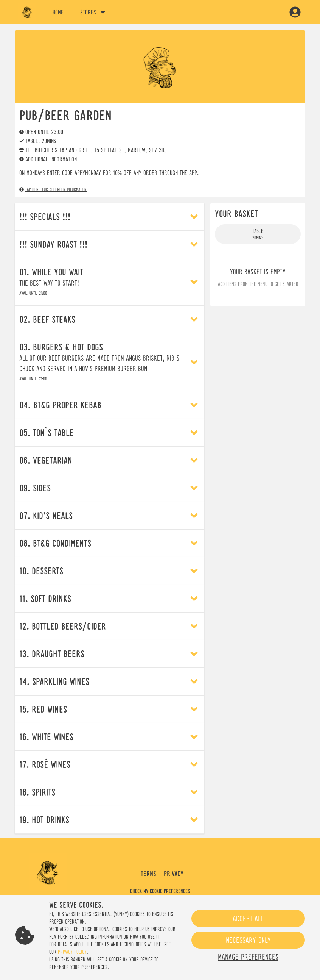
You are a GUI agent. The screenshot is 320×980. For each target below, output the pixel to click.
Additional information (48, 159)
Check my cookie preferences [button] (160, 891)
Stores (93, 12)
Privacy (174, 874)
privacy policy (72, 952)
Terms (148, 874)
